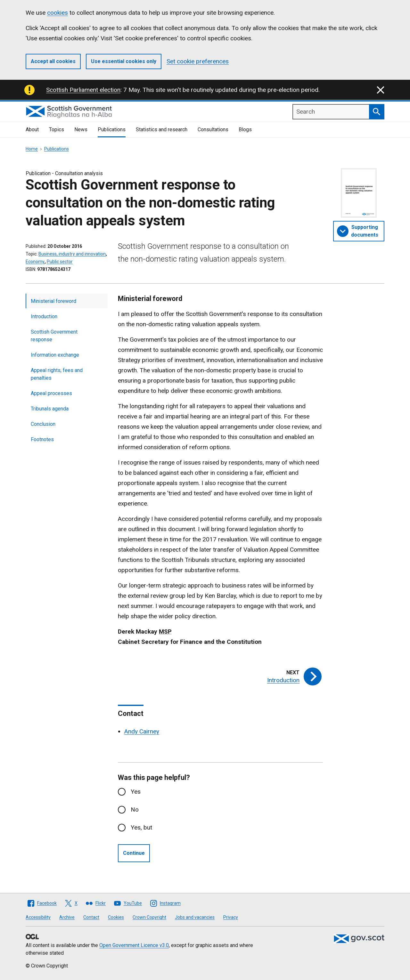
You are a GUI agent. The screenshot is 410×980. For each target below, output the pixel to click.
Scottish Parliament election (83, 90)
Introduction (44, 316)
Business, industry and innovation (72, 254)
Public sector (60, 262)
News (81, 130)
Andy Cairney (142, 731)
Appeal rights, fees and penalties (57, 374)
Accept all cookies (53, 61)
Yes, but (141, 827)
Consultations (213, 130)
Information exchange (55, 355)
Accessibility (38, 917)
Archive (67, 917)
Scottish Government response (54, 336)
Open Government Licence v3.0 (134, 945)
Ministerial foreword (53, 301)
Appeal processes (51, 393)
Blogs (245, 130)
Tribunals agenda (50, 409)
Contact (91, 917)
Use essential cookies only (124, 61)
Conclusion (43, 424)
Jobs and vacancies (195, 917)
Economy (35, 262)
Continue (134, 853)
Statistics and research (162, 130)
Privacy (231, 917)
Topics (57, 130)
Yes (136, 792)
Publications (112, 130)
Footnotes (42, 439)
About (32, 130)
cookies (57, 13)
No (135, 810)
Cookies (116, 917)
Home (32, 149)
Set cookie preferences (198, 61)
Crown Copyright (149, 917)
